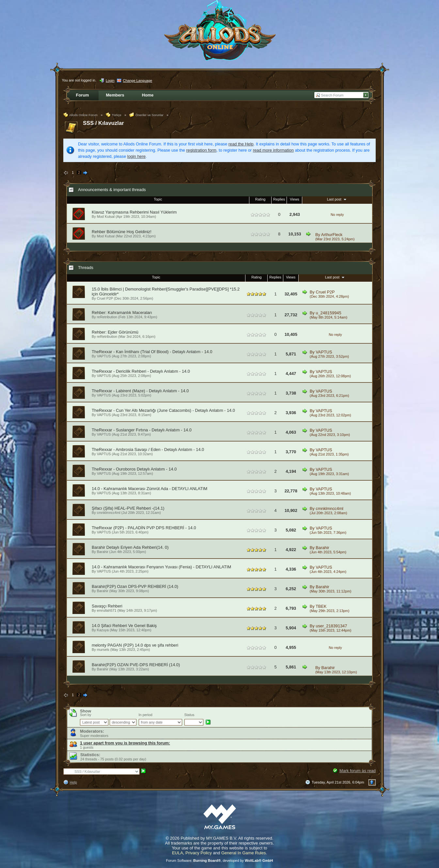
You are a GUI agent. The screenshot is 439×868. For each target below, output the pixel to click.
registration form (201, 150)
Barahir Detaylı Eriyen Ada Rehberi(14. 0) (130, 547)
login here (136, 156)
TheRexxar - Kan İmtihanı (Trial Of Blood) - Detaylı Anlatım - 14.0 (152, 352)
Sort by (86, 715)
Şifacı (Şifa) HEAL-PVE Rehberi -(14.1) (128, 508)
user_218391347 (331, 626)
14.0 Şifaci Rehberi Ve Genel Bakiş (124, 626)
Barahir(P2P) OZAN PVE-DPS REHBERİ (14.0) (136, 665)
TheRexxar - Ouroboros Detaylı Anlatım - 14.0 (134, 469)
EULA (178, 853)
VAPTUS (104, 356)
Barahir (103, 552)
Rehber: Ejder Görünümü (115, 332)
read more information (273, 150)
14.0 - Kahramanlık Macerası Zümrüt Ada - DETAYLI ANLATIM (149, 489)
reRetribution (107, 317)
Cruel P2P (105, 298)
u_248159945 (328, 313)
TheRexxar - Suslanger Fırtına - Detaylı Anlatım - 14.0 (142, 430)
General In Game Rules (244, 853)
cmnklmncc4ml (109, 513)
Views (295, 199)
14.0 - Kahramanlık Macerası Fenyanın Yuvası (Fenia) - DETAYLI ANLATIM (161, 567)
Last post (337, 199)
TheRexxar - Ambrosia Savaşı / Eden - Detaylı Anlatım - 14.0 (148, 449)
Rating (260, 199)
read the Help (241, 144)
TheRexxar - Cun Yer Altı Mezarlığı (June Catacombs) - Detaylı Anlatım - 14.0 (163, 410)
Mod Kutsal (106, 217)
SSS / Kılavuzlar (103, 123)
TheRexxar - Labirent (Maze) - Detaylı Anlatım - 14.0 (140, 391)
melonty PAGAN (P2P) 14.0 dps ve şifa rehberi (135, 645)
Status (189, 715)
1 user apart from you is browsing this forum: (125, 743)
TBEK (321, 606)
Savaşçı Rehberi (107, 606)
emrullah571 (107, 610)
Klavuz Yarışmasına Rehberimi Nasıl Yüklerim (134, 212)
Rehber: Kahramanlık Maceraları (122, 313)
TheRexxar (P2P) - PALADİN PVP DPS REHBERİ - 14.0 (144, 528)
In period (146, 715)
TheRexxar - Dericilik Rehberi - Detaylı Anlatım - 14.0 (141, 371)
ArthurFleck (332, 235)
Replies (279, 199)
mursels (103, 650)
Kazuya (103, 630)
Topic (158, 199)
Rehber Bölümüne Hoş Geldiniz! (122, 232)
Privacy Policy (199, 853)
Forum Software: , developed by (220, 861)
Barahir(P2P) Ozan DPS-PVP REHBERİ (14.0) (135, 586)
